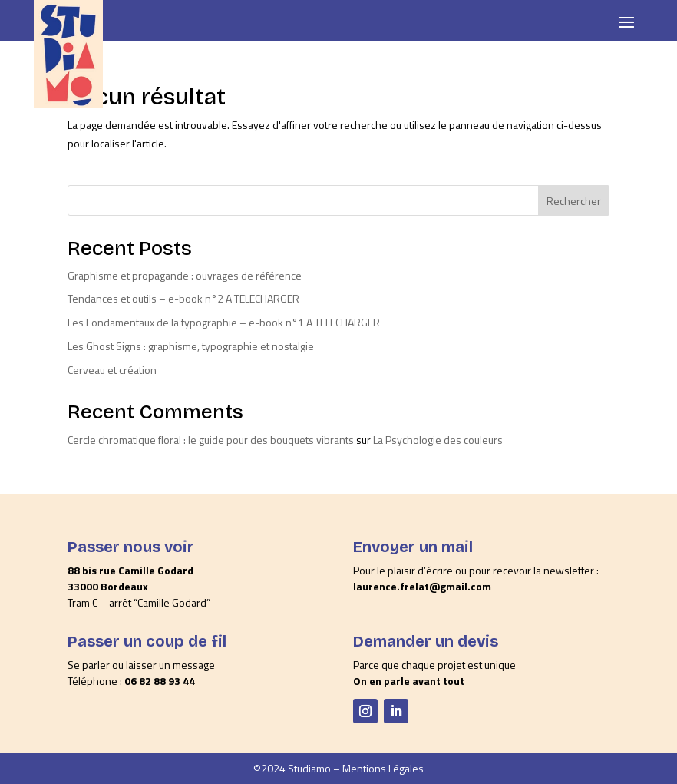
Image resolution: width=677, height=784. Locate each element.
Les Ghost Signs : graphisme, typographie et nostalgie (191, 346)
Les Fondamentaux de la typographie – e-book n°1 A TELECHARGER (224, 322)
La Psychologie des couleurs (438, 440)
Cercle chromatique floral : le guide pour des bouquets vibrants (211, 440)
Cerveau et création (112, 370)
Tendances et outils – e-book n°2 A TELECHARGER (183, 298)
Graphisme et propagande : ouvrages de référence (185, 275)
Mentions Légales (383, 768)
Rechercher (574, 201)
